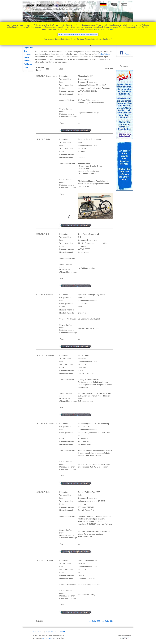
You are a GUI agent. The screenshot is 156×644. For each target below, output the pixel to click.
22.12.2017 (40, 234)
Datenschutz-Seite (106, 29)
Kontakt (62, 632)
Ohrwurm (27, 54)
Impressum (51, 632)
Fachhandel (28, 64)
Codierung (28, 61)
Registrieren (28, 48)
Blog (26, 51)
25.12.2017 (40, 139)
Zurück (26, 58)
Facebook (128, 54)
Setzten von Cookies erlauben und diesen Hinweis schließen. (78, 34)
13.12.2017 (40, 560)
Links (26, 67)
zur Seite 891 (107, 621)
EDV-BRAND (47, 638)
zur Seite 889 (95, 621)
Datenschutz (38, 632)
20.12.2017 (40, 355)
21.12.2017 (40, 295)
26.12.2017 (40, 76)
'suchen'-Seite (104, 54)
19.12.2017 (40, 424)
